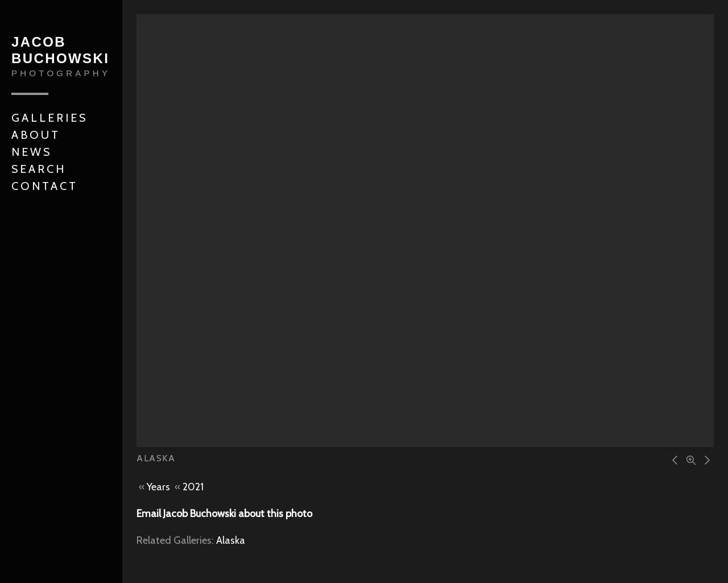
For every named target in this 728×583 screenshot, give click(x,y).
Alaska (231, 540)
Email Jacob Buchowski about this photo (224, 514)
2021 (193, 487)
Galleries (49, 118)
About (36, 135)
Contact (45, 186)
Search (39, 169)
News (32, 152)
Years (158, 487)
